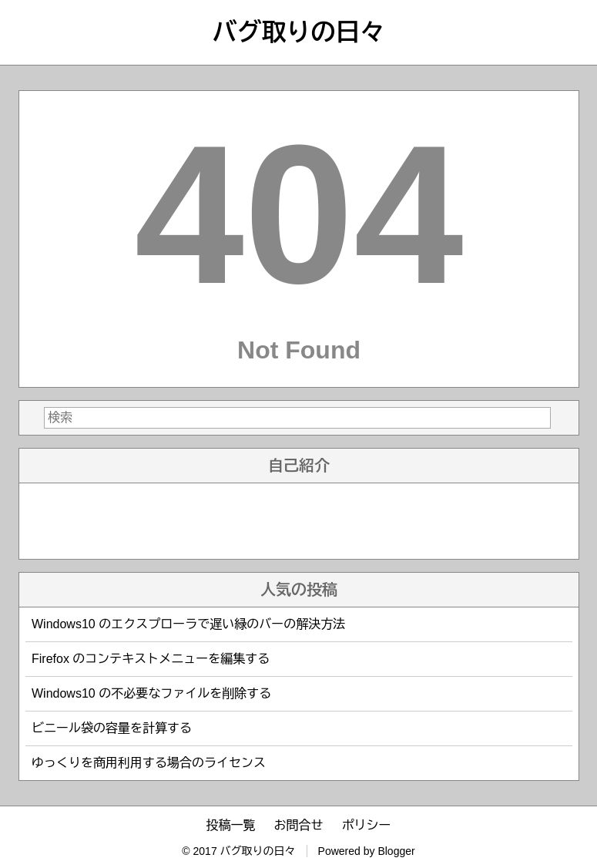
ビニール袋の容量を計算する (112, 728)
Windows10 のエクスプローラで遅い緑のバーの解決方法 (188, 624)
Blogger (396, 851)
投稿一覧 (231, 825)
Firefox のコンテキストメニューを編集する (151, 659)
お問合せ (299, 825)
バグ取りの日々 (299, 32)
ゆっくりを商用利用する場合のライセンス (149, 763)
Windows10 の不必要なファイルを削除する (151, 693)
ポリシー (367, 825)
